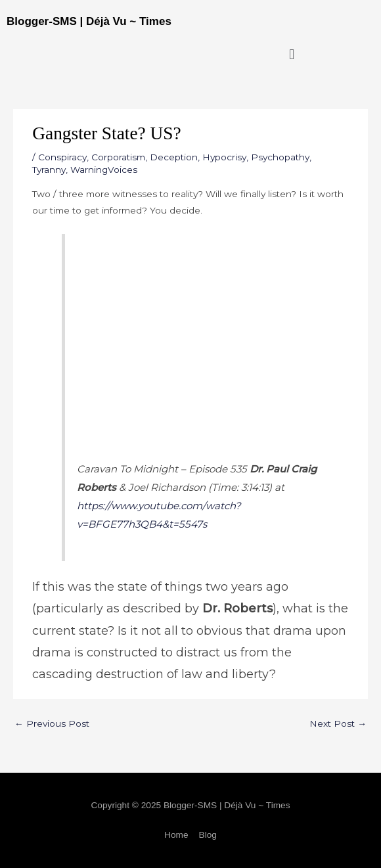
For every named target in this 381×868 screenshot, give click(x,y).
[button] (292, 54)
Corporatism (118, 157)
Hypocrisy (224, 157)
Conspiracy (62, 157)
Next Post (338, 723)
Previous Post (52, 723)
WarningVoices (104, 170)
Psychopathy (280, 157)
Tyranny (49, 170)
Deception (174, 157)
